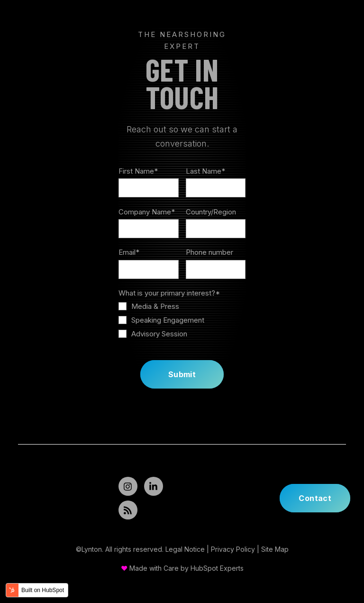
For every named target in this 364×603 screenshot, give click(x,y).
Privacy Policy (233, 549)
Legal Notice (185, 549)
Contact (315, 498)
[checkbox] (182, 320)
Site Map (275, 549)
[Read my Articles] (128, 510)
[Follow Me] (128, 486)
